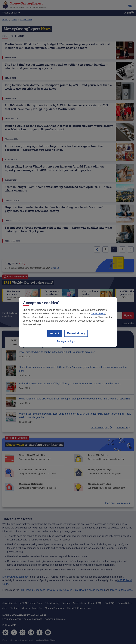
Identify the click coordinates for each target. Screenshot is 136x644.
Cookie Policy (98, 314)
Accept (55, 333)
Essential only (76, 333)
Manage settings (66, 341)
